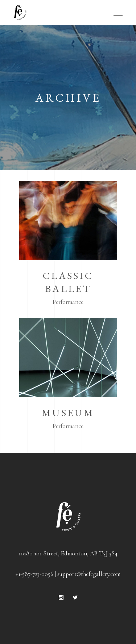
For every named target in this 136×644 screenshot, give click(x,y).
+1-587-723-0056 (34, 574)
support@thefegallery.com (89, 574)
